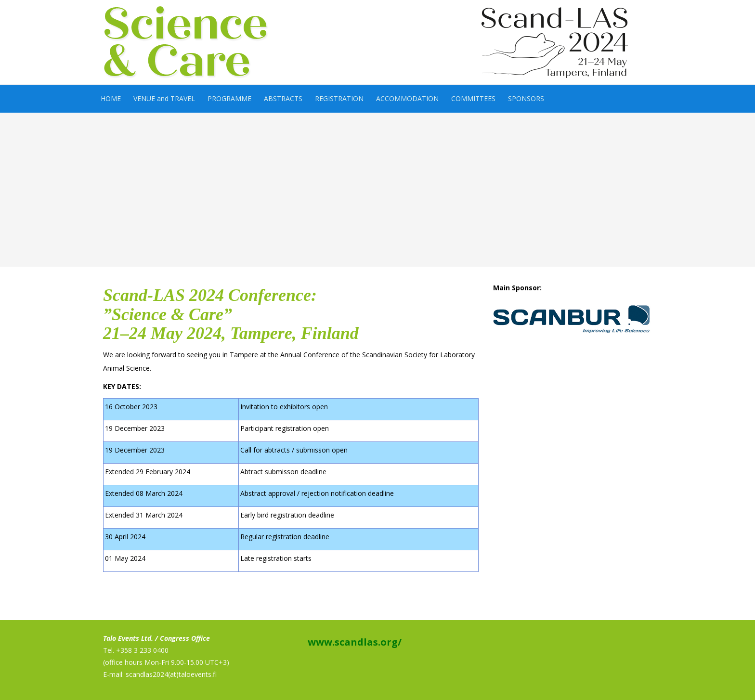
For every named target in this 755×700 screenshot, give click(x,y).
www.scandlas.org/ (353, 642)
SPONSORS (526, 98)
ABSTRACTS (283, 98)
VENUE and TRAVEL (164, 98)
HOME (111, 98)
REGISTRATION (339, 98)
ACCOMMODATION (407, 98)
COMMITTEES (473, 98)
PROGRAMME (229, 98)
